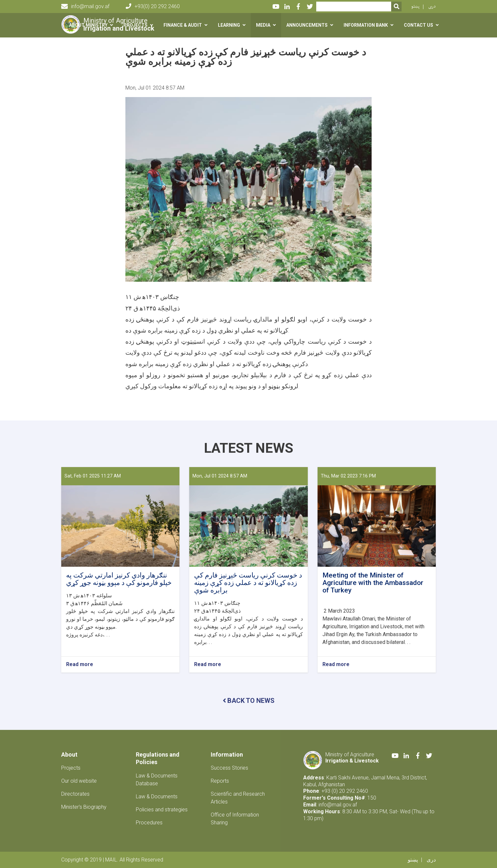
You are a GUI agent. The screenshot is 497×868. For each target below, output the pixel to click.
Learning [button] (229, 25)
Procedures (149, 823)
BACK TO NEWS (249, 701)
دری (432, 6)
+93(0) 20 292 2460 (153, 6)
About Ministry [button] (88, 25)
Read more (80, 665)
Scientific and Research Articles (238, 798)
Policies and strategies (162, 810)
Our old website (79, 781)
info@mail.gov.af (85, 7)
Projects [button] (135, 25)
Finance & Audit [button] (183, 25)
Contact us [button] (419, 25)
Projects (71, 768)
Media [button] (263, 25)
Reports (220, 781)
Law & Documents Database (157, 780)
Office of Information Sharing (235, 819)
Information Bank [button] (366, 25)
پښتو (415, 6)
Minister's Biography (84, 807)
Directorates (75, 794)
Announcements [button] (307, 25)
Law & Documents (157, 797)
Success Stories (229, 768)
